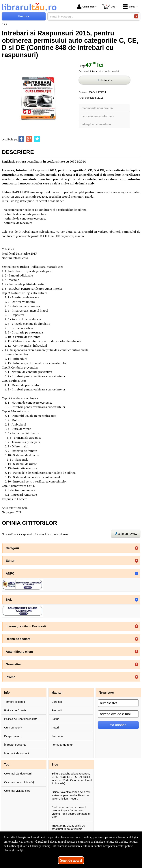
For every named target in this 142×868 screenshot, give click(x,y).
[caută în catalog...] (90, 17)
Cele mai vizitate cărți (17, 791)
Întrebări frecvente (15, 745)
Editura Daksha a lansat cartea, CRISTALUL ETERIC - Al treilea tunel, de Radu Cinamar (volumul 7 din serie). (72, 778)
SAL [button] (9, 600)
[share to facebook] (21, 139)
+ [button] (137, 548)
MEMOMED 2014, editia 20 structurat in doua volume (68, 827)
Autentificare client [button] (19, 652)
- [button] (137, 573)
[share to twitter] (37, 139)
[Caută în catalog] (136, 16)
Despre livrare (13, 736)
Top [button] (7, 764)
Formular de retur (62, 745)
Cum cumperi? (13, 727)
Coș (109, 7)
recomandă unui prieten (97, 108)
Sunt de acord (71, 860)
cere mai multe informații (98, 116)
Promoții (57, 710)
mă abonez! (118, 725)
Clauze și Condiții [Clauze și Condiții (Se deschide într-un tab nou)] (41, 846)
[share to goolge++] (29, 139)
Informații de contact (17, 753)
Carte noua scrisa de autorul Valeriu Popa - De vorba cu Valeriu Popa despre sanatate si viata (71, 812)
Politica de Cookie (15, 710)
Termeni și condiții (15, 702)
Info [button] (7, 693)
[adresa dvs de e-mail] (118, 714)
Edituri (56, 719)
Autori (55, 727)
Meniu (129, 7)
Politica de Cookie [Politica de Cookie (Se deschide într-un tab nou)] (116, 842)
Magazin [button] (57, 693)
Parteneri (57, 736)
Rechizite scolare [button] (18, 639)
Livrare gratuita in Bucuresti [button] (26, 626)
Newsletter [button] (13, 664)
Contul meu (86, 7)
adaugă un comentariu (96, 124)
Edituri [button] (11, 561)
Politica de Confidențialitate (21, 719)
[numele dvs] (118, 703)
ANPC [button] (10, 573)
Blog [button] (55, 764)
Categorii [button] (12, 548)
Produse (24, 16)
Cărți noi (57, 702)
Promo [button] (11, 677)
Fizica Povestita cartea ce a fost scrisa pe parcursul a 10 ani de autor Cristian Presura (71, 795)
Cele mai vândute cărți (18, 773)
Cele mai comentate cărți (19, 782)
